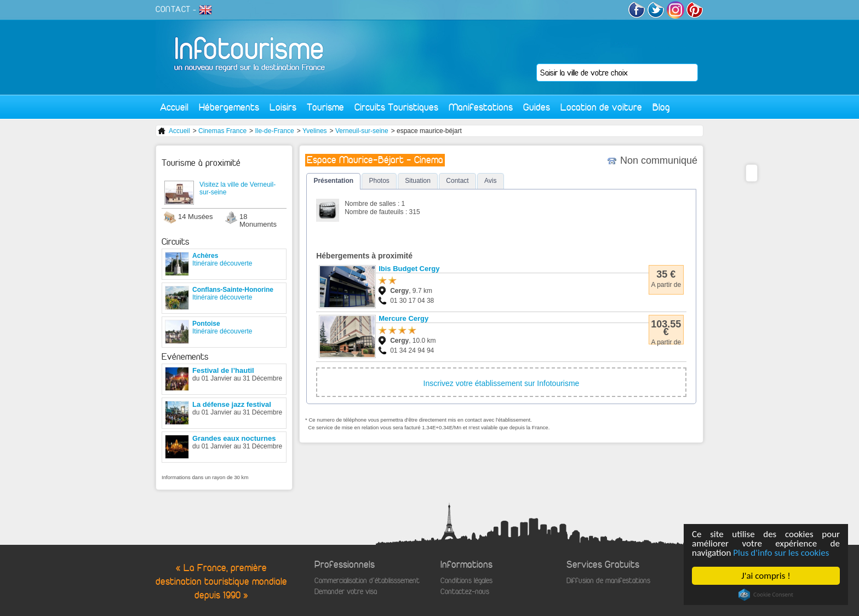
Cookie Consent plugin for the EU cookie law (766, 595)
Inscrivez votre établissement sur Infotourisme (502, 383)
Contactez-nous (465, 592)
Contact (457, 181)
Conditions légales (466, 581)
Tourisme (325, 107)
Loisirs (283, 107)
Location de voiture (601, 107)
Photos (379, 181)
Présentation (333, 181)
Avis (490, 181)
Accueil (174, 107)
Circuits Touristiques (396, 107)
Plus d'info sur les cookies (781, 553)
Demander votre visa (346, 592)
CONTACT (173, 9)
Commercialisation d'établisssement (367, 581)
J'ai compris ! (766, 576)
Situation (418, 181)
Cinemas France (222, 131)
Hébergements (229, 107)
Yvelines (315, 131)
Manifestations (481, 107)
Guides (537, 107)
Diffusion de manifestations (608, 581)
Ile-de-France (274, 131)
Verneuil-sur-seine (362, 131)
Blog (661, 107)
